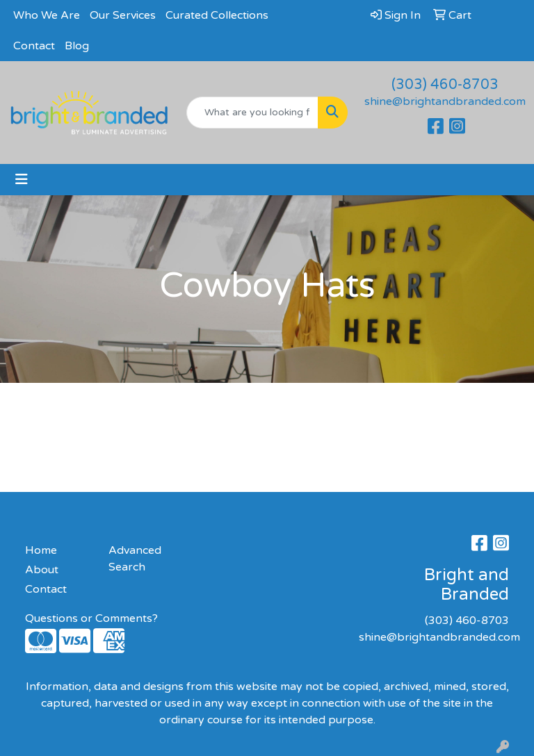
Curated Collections (217, 15)
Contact (34, 46)
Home (41, 550)
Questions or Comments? (91, 618)
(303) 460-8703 (445, 85)
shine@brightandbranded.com (445, 101)
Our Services (123, 15)
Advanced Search (135, 559)
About (42, 570)
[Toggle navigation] (22, 180)
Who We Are (47, 15)
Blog (77, 46)
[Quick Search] (252, 113)
